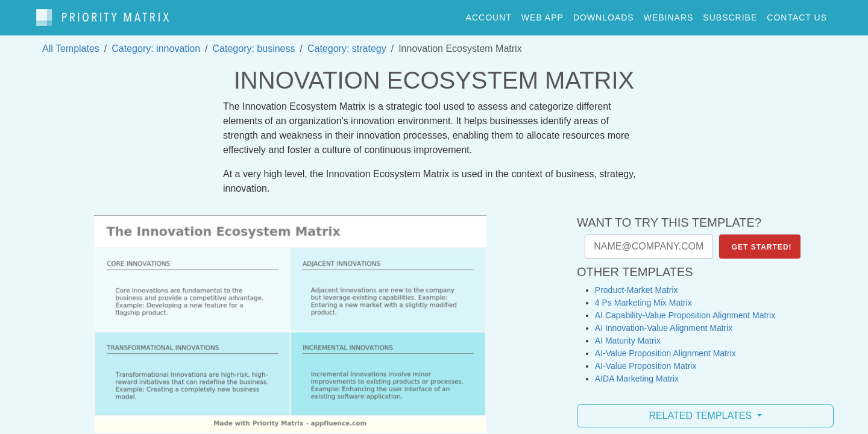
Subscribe (730, 14)
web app (542, 14)
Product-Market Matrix (637, 285)
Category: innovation (156, 43)
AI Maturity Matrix (628, 335)
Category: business (254, 43)
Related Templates (701, 410)
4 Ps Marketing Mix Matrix (643, 297)
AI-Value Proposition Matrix (646, 360)
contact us (797, 14)
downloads (604, 14)
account (489, 14)
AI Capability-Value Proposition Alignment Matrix (685, 310)
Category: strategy (347, 43)
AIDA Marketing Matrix (637, 373)
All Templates (71, 43)
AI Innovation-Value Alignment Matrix (664, 322)
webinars (669, 14)
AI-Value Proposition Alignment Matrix (665, 348)
